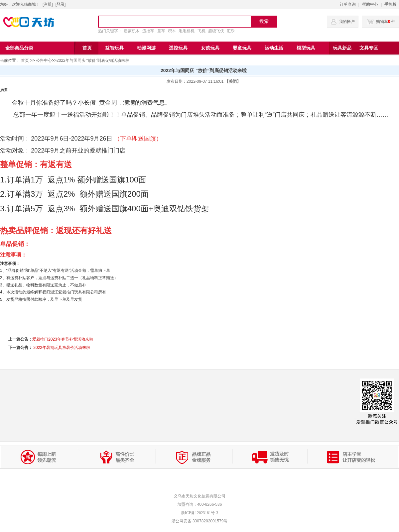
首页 (25, 60)
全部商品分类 (19, 48)
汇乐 (231, 31)
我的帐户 (347, 22)
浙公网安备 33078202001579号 (200, 521)
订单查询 (348, 4)
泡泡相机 (187, 31)
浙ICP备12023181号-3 (200, 513)
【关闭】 (233, 81)
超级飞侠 (216, 31)
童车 (161, 31)
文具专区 (369, 48)
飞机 (201, 31)
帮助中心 (370, 4)
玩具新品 (342, 48)
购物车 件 (381, 22)
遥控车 (148, 31)
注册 (48, 4)
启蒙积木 (132, 31)
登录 (61, 4)
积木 (172, 31)
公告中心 (44, 60)
